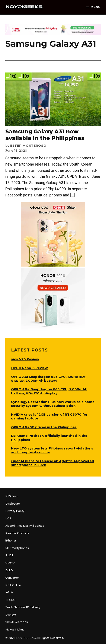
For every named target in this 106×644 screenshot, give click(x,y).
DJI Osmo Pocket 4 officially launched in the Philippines (49, 438)
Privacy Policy (15, 511)
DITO (9, 570)
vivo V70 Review (25, 359)
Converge (12, 578)
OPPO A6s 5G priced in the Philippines (44, 427)
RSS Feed (12, 496)
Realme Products (17, 533)
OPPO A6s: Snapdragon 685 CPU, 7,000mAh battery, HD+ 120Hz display (49, 391)
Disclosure (13, 504)
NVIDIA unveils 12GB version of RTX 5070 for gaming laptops (49, 416)
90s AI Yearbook (17, 622)
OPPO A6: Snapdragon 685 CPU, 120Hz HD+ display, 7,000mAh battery (48, 379)
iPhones (11, 541)
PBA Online (13, 585)
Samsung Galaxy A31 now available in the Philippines (45, 135)
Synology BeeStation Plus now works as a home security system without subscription (53, 404)
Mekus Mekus (15, 630)
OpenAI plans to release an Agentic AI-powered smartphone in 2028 (53, 463)
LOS (8, 518)
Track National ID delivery (23, 607)
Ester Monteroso (28, 146)
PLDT (9, 555)
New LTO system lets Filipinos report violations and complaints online (52, 450)
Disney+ (11, 615)
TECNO (10, 600)
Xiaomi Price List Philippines (25, 526)
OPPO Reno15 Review (29, 368)
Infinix (9, 592)
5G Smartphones (17, 548)
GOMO (10, 563)
